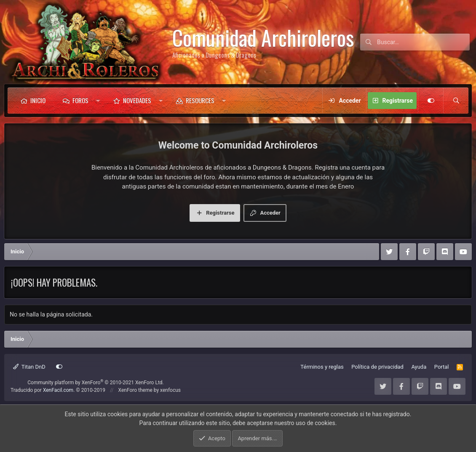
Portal (442, 367)
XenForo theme (135, 390)
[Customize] (431, 101)
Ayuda (419, 367)
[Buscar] (423, 42)
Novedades (137, 100)
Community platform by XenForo (96, 383)
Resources (200, 100)
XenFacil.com (58, 390)
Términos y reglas (322, 367)
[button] (98, 101)
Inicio (38, 100)
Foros (80, 100)
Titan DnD (29, 367)
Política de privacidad (377, 367)
